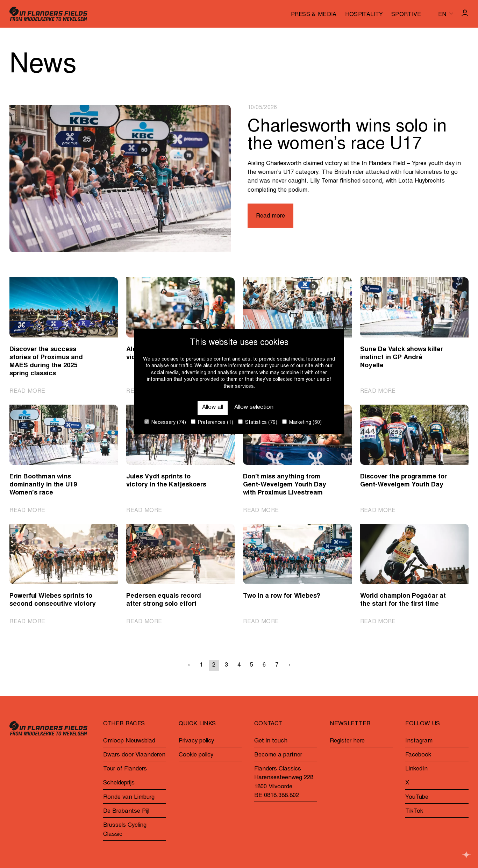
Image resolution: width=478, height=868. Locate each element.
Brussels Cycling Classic (125, 830)
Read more (270, 216)
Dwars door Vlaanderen (134, 755)
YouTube (417, 798)
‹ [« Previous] (189, 665)
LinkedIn (416, 769)
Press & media (314, 15)
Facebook (418, 755)
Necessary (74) (165, 422)
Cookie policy (196, 755)
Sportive (406, 15)
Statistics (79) (258, 422)
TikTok (414, 812)
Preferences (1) (212, 422)
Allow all (213, 408)
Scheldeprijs (119, 783)
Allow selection (254, 408)
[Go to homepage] (48, 14)
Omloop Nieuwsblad (129, 741)
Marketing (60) (302, 422)
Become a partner (278, 755)
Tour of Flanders (125, 769)
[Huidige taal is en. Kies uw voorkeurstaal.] (445, 14)
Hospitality (364, 15)
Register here (347, 741)
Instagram (419, 741)
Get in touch (271, 741)
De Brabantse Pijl (126, 812)
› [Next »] (289, 665)
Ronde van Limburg (129, 798)
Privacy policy (196, 741)
